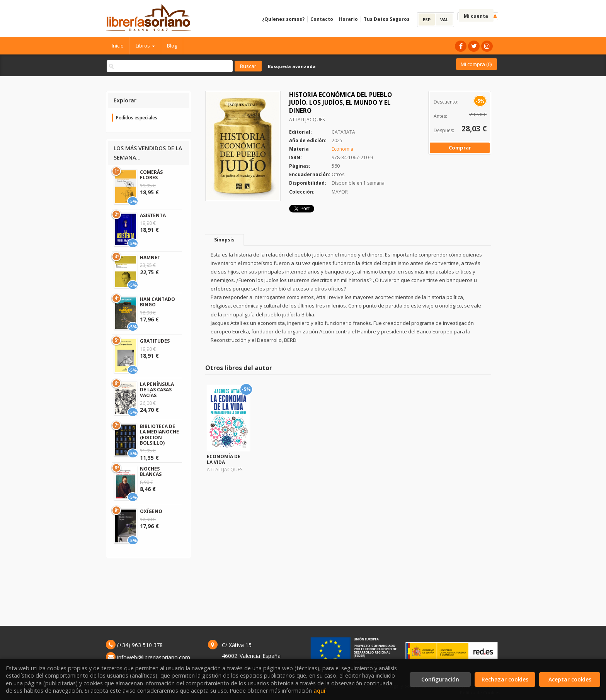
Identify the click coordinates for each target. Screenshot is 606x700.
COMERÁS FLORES (151, 175)
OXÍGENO (151, 511)
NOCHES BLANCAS (151, 471)
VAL (444, 20)
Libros (145, 46)
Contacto (322, 19)
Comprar (460, 148)
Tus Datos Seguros (387, 19)
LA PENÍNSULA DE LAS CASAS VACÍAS (157, 390)
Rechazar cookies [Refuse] (505, 679)
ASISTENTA (153, 215)
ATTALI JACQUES (307, 120)
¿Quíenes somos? (283, 19)
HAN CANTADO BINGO (157, 302)
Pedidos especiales (137, 118)
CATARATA (343, 132)
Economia (342, 149)
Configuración (440, 679)
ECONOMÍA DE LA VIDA (224, 459)
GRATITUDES (155, 341)
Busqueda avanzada (292, 66)
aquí (319, 691)
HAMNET (150, 257)
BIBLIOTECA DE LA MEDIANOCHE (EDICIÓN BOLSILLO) (159, 435)
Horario (348, 19)
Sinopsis (224, 240)
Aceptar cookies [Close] (570, 679)
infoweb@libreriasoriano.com (154, 657)
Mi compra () (476, 64)
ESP (427, 20)
